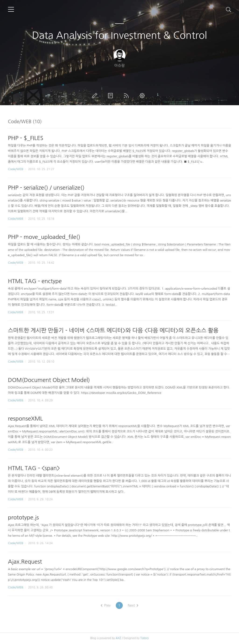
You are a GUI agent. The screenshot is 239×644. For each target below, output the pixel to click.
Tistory (144, 638)
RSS (127, 96)
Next (133, 605)
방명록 (111, 96)
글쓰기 (95, 96)
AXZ (118, 638)
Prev (106, 605)
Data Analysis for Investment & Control (119, 35)
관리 (143, 96)
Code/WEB (16, 169)
